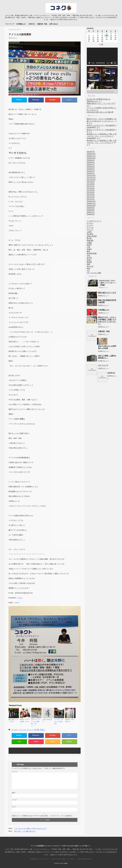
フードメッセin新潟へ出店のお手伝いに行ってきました (101, 109)
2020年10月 (91, 158)
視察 (88, 264)
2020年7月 (91, 165)
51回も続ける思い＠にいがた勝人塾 (100, 112)
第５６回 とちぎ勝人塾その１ (25, 830)
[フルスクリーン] (115, 63)
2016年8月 (91, 210)
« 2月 (101, 44)
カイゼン (15, 728)
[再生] (89, 63)
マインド (30, 728)
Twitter (19, 100)
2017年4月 (91, 193)
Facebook (36, 100)
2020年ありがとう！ (94, 101)
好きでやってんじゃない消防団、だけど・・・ (36, 722)
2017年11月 (91, 178)
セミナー (90, 225)
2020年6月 (91, 167)
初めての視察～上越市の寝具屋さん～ (107, 357)
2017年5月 (91, 190)
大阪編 (89, 243)
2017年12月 (91, 175)
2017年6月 (91, 188)
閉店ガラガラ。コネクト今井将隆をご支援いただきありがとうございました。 (107, 321)
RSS (53, 740)
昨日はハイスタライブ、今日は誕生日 (101, 125)
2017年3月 (91, 195)
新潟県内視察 (92, 253)
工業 (88, 247)
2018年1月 (91, 173)
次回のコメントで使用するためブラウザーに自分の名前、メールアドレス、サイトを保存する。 (43, 815)
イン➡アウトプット (94, 221)
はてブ (69, 100)
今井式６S (32, 24)
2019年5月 (91, 169)
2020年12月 (91, 154)
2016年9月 (91, 208)
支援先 (89, 249)
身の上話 (90, 266)
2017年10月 (91, 180)
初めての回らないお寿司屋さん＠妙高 (107, 347)
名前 (14, 792)
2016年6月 (91, 214)
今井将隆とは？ (21, 24)
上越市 (89, 232)
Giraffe (66, 862)
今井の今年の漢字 (47, 720)
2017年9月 (91, 182)
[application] (102, 56)
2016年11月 (91, 203)
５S (88, 271)
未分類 (37, 728)
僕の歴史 (90, 234)
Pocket (36, 740)
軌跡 (88, 269)
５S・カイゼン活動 (94, 273)
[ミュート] (112, 63)
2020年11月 (91, 156)
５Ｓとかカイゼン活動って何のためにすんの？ (30, 828)
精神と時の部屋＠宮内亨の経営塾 (107, 301)
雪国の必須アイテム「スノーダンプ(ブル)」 (101, 105)
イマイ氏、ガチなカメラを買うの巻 (59, 721)
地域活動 (90, 240)
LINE (19, 740)
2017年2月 (91, 197)
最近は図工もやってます (13, 721)
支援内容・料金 (42, 24)
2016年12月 (91, 201)
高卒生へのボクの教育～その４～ (25, 721)
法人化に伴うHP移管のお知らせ (99, 99)
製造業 (89, 262)
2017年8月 (91, 184)
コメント (15, 771)
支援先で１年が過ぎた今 (70, 721)
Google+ (53, 100)
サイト (14, 806)
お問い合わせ (54, 24)
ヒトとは (23, 728)
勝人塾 (89, 238)
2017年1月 (91, 199)
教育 (88, 251)
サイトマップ (10, 24)
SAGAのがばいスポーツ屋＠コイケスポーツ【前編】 (107, 283)
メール (14, 799)
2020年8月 (91, 162)
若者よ (43, 728)
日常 (88, 256)
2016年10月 (91, 206)
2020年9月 (91, 160)
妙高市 (89, 245)
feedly (69, 740)
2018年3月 (91, 171)
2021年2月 (91, 152)
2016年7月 (91, 212)
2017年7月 (91, 186)
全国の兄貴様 (92, 236)
